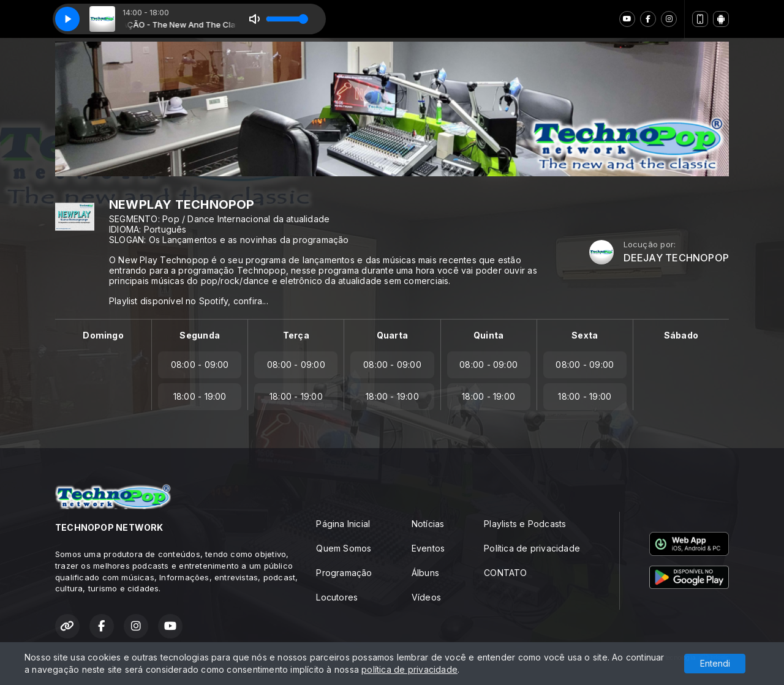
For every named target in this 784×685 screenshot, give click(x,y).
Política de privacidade (532, 548)
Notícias (428, 524)
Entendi (715, 663)
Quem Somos (344, 548)
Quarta (392, 335)
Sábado (681, 335)
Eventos (428, 548)
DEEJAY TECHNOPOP (676, 258)
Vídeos (426, 597)
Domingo (103, 335)
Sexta (585, 335)
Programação (344, 573)
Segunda (199, 335)
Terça (296, 335)
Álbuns (425, 573)
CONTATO (505, 573)
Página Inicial (343, 524)
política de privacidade (409, 669)
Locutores (337, 597)
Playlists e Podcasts (525, 524)
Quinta (488, 335)
